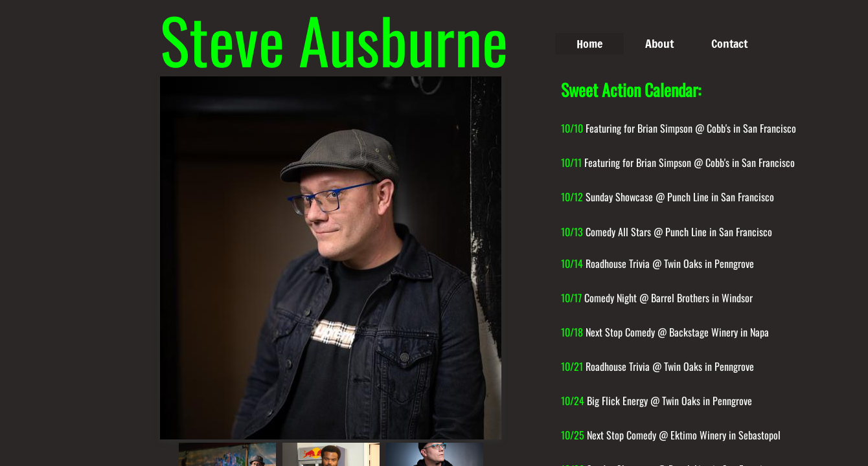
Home (589, 43)
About (659, 43)
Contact (729, 43)
